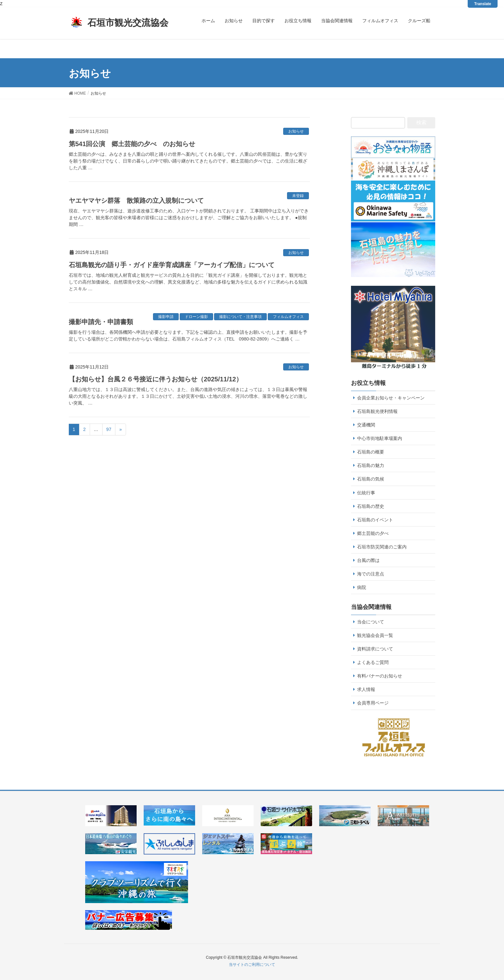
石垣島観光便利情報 (377, 411)
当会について (371, 622)
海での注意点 (371, 574)
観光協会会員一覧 (375, 635)
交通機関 (366, 425)
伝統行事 (366, 493)
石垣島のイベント (375, 520)
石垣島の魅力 (371, 465)
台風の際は (368, 560)
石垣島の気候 (371, 479)
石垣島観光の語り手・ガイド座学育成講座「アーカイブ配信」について (172, 265)
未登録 (298, 196)
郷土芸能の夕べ (373, 533)
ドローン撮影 (196, 317)
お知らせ (296, 131)
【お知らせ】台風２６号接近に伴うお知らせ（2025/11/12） (156, 379)
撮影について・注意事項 (240, 317)
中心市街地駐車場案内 (380, 438)
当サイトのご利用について (252, 965)
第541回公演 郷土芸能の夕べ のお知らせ (132, 144)
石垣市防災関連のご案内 (382, 547)
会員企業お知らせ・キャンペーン (391, 398)
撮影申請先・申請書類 (101, 322)
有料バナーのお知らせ (380, 676)
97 (109, 429)
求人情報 (366, 689)
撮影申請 (166, 317)
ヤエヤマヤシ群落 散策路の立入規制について (136, 201)
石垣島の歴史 (371, 506)
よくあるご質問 (373, 662)
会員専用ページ (373, 703)
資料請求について (375, 649)
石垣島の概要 (371, 452)
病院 (362, 587)
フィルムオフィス (288, 317)
